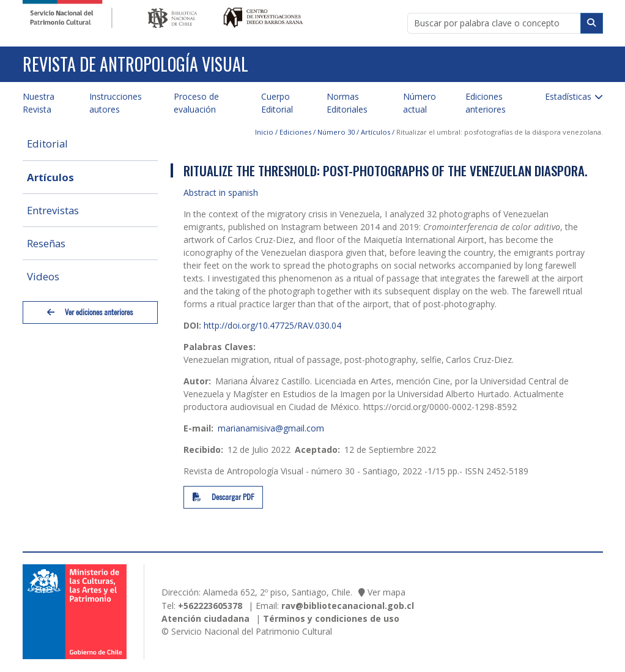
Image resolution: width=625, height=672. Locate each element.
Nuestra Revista (39, 103)
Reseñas (46, 243)
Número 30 (336, 132)
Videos (43, 276)
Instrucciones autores (116, 103)
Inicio (264, 132)
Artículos (50, 177)
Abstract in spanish (221, 192)
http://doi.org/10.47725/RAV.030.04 (272, 325)
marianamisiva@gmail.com (271, 428)
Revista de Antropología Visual (135, 64)
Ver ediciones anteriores (90, 312)
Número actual (420, 103)
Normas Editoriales (347, 103)
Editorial (47, 144)
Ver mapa (386, 592)
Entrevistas (53, 210)
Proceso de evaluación (196, 103)
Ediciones (295, 132)
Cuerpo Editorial (277, 103)
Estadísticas (568, 96)
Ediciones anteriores (486, 103)
